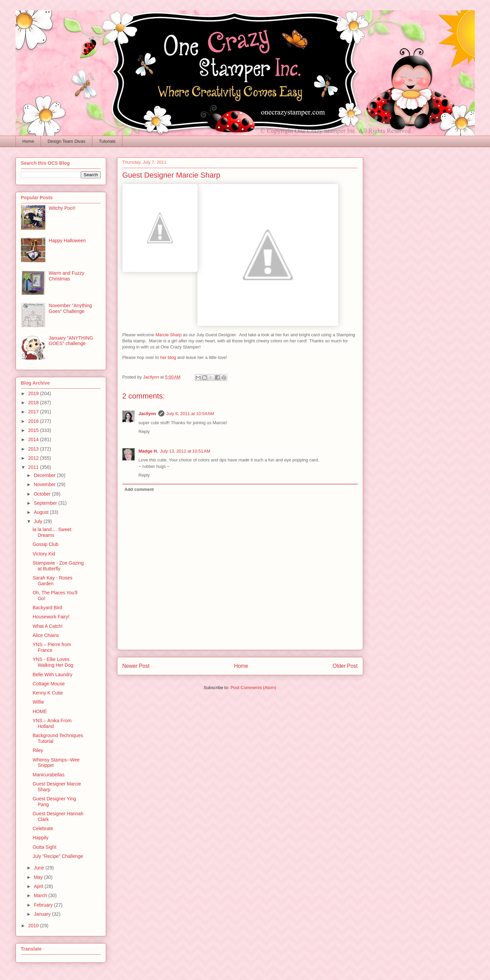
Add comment (139, 489)
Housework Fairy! (51, 617)
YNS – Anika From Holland (52, 723)
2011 (34, 467)
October (43, 494)
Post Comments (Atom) (253, 688)
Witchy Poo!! (62, 208)
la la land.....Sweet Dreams (52, 532)
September (46, 503)
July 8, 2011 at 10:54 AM (190, 414)
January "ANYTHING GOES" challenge (71, 341)
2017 (34, 412)
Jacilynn (147, 414)
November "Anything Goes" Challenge (70, 308)
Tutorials (107, 141)
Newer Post (136, 666)
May (39, 877)
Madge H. (148, 451)
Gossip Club (45, 544)
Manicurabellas (48, 775)
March (41, 895)
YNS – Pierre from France (52, 647)
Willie (38, 702)
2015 (34, 430)
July (39, 521)
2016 (34, 421)
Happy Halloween (67, 241)
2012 (34, 458)
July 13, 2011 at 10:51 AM (185, 451)
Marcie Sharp (169, 335)
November (45, 484)
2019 (34, 393)
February (44, 905)
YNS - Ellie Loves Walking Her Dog (53, 662)
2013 (34, 449)
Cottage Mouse (49, 684)
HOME (40, 711)
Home (28, 141)
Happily (40, 838)
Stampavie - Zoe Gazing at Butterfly (58, 566)
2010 (34, 926)
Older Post (345, 666)
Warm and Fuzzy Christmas (66, 276)
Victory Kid (44, 554)
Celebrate (43, 828)
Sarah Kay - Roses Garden (52, 581)
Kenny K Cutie (48, 693)
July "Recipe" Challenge (58, 856)
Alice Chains (46, 635)
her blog (168, 357)
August (42, 512)
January (43, 914)
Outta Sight (44, 847)
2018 (34, 403)
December (45, 475)
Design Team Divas (67, 141)
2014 (34, 439)
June (40, 868)
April (39, 886)
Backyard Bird (47, 608)
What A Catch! (48, 626)
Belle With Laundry (52, 675)
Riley (38, 750)
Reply (144, 431)
